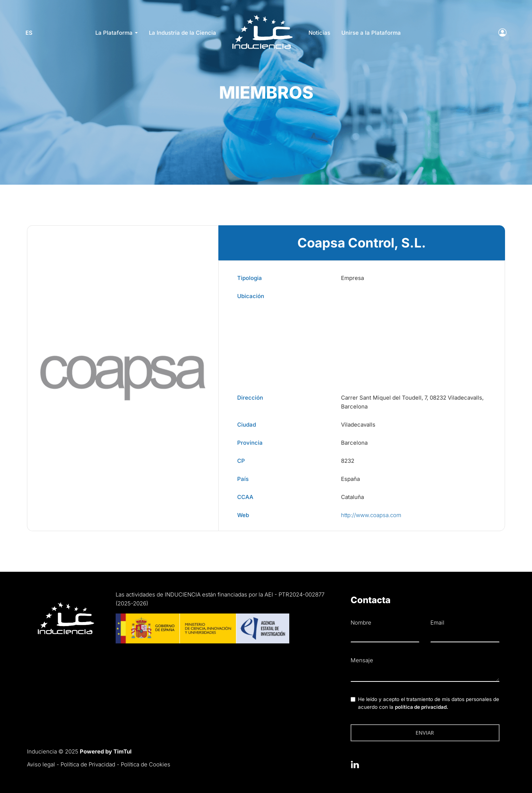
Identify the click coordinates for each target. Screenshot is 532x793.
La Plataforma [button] (117, 33)
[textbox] (425, 674)
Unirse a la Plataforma (371, 33)
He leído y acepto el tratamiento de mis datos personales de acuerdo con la (429, 703)
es (30, 33)
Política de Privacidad (88, 764)
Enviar (425, 733)
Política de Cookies (146, 764)
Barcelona (354, 443)
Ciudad (247, 425)
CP (241, 461)
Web (243, 515)
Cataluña (352, 497)
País (243, 479)
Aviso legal (41, 764)
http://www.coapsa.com (371, 515)
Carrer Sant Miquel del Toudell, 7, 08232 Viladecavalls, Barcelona (412, 402)
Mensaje (362, 660)
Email (437, 623)
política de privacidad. (422, 707)
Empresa (352, 278)
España (350, 479)
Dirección (250, 398)
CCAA (245, 497)
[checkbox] (353, 699)
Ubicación (251, 296)
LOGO (262, 17)
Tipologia (250, 278)
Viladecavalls (358, 425)
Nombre (361, 623)
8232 (348, 461)
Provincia (250, 443)
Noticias (319, 33)
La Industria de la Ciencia (183, 33)
